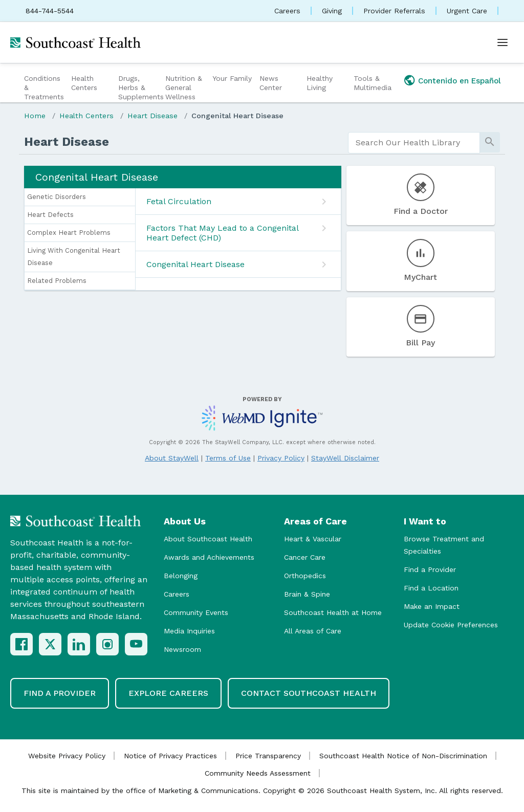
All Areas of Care (313, 631)
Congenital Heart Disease (237, 116)
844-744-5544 (50, 11)
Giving (332, 11)
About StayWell (172, 458)
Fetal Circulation (179, 201)
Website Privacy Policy (67, 756)
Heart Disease (152, 116)
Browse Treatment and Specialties (444, 545)
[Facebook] (21, 644)
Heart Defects (50, 215)
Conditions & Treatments (44, 87)
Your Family (232, 78)
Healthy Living (320, 83)
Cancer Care (305, 557)
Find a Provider (430, 569)
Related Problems (57, 281)
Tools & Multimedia (373, 83)
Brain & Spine (307, 594)
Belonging (181, 576)
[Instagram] (107, 644)
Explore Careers (168, 693)
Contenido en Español (460, 81)
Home (35, 116)
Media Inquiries (189, 631)
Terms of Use (228, 458)
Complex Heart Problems (69, 233)
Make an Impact (432, 606)
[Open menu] (503, 42)
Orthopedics (305, 576)
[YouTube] (136, 644)
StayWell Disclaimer (345, 458)
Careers (287, 11)
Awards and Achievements (209, 557)
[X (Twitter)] (50, 644)
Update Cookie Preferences (451, 625)
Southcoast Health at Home (333, 612)
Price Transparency (268, 756)
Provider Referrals (394, 11)
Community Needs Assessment (258, 773)
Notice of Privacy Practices (170, 756)
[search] (414, 143)
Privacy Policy (281, 458)
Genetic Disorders (57, 197)
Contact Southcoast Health (309, 693)
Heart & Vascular (313, 539)
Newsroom (182, 649)
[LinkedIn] (79, 644)
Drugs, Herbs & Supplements (140, 87)
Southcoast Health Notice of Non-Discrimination (403, 756)
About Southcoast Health (208, 539)
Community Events (196, 612)
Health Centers (84, 83)
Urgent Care (467, 11)
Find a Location (431, 588)
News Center (271, 83)
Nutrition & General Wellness (184, 87)
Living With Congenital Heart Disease (74, 257)
